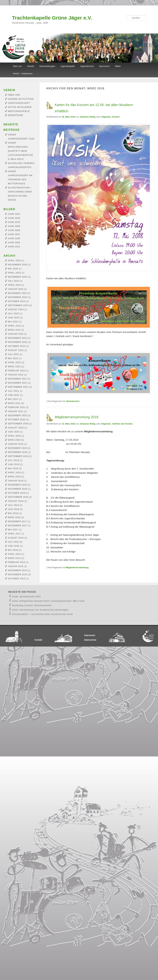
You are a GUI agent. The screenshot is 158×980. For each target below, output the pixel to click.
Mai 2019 (13, 469)
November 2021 (18, 383)
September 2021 (18, 387)
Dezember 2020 (17, 416)
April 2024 (14, 285)
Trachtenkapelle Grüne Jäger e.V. (52, 18)
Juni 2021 (14, 395)
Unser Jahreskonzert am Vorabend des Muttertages (40, 610)
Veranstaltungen (47, 66)
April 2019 (14, 473)
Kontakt (38, 640)
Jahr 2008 (14, 230)
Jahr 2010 (14, 222)
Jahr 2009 (14, 226)
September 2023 (18, 305)
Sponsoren (104, 66)
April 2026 (14, 261)
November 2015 (18, 575)
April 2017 (14, 534)
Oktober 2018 (17, 493)
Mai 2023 (13, 322)
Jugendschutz (87, 66)
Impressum (90, 635)
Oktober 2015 (17, 579)
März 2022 (14, 367)
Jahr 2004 (14, 243)
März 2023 (14, 330)
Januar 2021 (16, 411)
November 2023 (18, 297)
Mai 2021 (13, 399)
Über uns (17, 66)
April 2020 (14, 436)
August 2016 (16, 538)
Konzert (116, 117)
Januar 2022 (16, 375)
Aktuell (30, 66)
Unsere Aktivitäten (21, 99)
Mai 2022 (13, 358)
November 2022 (18, 342)
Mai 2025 (13, 269)
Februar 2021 (17, 407)
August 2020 (16, 428)
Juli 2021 (14, 391)
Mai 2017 (13, 530)
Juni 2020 (14, 432)
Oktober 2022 (17, 346)
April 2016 (14, 554)
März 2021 (14, 403)
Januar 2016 (16, 566)
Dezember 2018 (17, 485)
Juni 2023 (14, 318)
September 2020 (18, 424)
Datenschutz (90, 640)
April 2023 (14, 326)
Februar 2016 (17, 562)
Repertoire (16, 115)
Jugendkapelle (68, 66)
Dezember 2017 (17, 522)
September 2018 (18, 497)
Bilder (118, 66)
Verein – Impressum (23, 73)
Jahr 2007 (14, 234)
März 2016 (14, 558)
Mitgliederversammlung (77, 568)
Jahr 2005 (14, 239)
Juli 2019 (14, 460)
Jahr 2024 (14, 214)
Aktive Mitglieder (20, 107)
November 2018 (18, 489)
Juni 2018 (14, 509)
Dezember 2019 (17, 448)
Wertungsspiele (19, 111)
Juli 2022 (14, 354)
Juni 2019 (14, 464)
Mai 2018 (13, 513)
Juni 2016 (14, 546)
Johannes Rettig (87, 117)
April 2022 (14, 363)
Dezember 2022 (17, 338)
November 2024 (18, 277)
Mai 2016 (13, 550)
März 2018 (14, 517)
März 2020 (14, 440)
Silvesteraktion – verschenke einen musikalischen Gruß (42, 614)
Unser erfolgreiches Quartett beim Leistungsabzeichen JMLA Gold (21, 151)
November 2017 (18, 526)
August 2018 (16, 501)
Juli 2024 (14, 281)
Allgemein (106, 117)
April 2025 (14, 273)
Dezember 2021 (17, 379)
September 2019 (18, 456)
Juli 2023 (14, 314)
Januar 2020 (16, 444)
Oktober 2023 (17, 301)
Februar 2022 (17, 371)
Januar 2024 (16, 289)
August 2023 (16, 310)
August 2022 (16, 350)
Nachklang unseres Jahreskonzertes (32, 605)
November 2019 (18, 452)
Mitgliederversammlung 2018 (77, 417)
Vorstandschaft (19, 103)
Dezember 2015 (17, 570)
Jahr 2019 (14, 218)
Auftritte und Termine (122, 424)
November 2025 (18, 265)
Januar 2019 (16, 481)
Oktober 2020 (17, 420)
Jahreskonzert (72, 401)
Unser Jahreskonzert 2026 (27, 597)
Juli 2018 (14, 505)
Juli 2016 (14, 542)
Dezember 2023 (17, 293)
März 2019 (14, 477)
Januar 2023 (16, 334)
